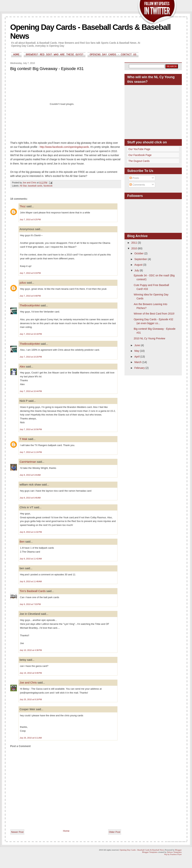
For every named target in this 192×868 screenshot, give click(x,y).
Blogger (178, 850)
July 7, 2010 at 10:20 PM (31, 357)
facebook (48, 186)
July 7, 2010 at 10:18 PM (31, 334)
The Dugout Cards (139, 161)
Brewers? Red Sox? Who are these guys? (55, 55)
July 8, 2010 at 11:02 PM (31, 532)
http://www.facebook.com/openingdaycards (64, 147)
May (137, 351)
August (139, 265)
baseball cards (35, 186)
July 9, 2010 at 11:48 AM (31, 581)
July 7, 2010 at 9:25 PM (30, 220)
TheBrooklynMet (30, 305)
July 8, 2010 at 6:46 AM (30, 498)
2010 (135, 248)
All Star (23, 186)
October (139, 253)
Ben (22, 542)
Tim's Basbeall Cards (33, 591)
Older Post (115, 832)
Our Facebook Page (140, 155)
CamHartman (28, 462)
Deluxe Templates (174, 852)
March (138, 362)
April (137, 357)
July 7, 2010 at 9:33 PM (30, 273)
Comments (137, 185)
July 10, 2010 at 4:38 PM (31, 650)
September (141, 259)
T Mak (23, 439)
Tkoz (23, 206)
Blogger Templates (150, 852)
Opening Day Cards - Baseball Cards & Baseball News (142, 850)
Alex (22, 366)
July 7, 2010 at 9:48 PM (30, 296)
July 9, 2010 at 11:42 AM (31, 559)
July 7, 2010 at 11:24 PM (31, 452)
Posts (134, 178)
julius (23, 283)
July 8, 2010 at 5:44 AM (30, 475)
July (137, 270)
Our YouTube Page (139, 149)
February (140, 368)
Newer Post (17, 832)
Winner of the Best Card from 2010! (154, 314)
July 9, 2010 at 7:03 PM (30, 604)
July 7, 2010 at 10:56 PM (31, 429)
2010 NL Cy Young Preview (149, 338)
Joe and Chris (28, 682)
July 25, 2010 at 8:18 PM (31, 699)
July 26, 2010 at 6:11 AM (31, 738)
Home (16, 55)
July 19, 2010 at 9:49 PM (31, 673)
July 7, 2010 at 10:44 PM (31, 391)
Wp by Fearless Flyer (173, 854)
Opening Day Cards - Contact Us (113, 55)
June (137, 345)
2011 (135, 243)
